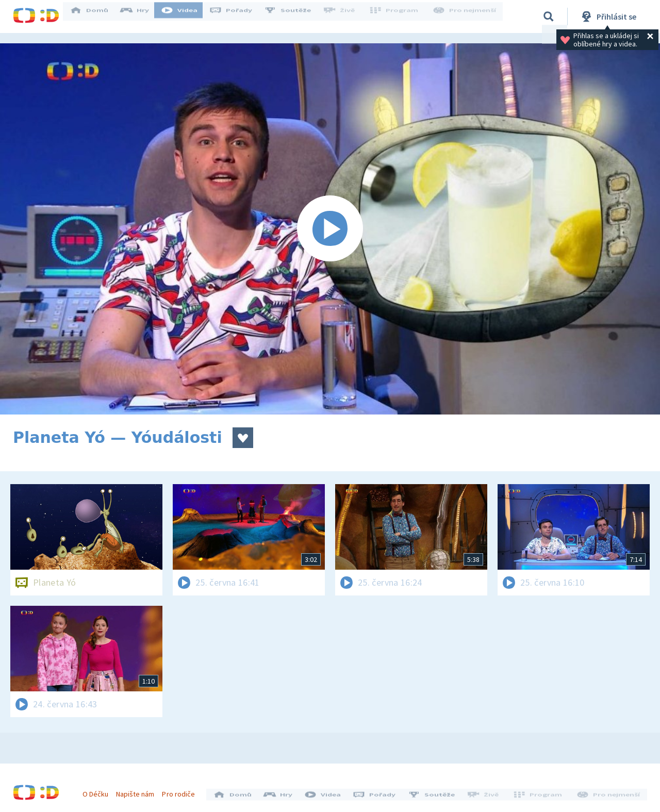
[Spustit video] (330, 229)
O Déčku (99, 790)
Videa (186, 16)
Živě (345, 16)
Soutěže (294, 16)
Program (398, 16)
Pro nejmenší (466, 16)
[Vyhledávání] (549, 16)
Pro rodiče (182, 790)
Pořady (238, 16)
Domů (96, 16)
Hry (142, 16)
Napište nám (139, 790)
